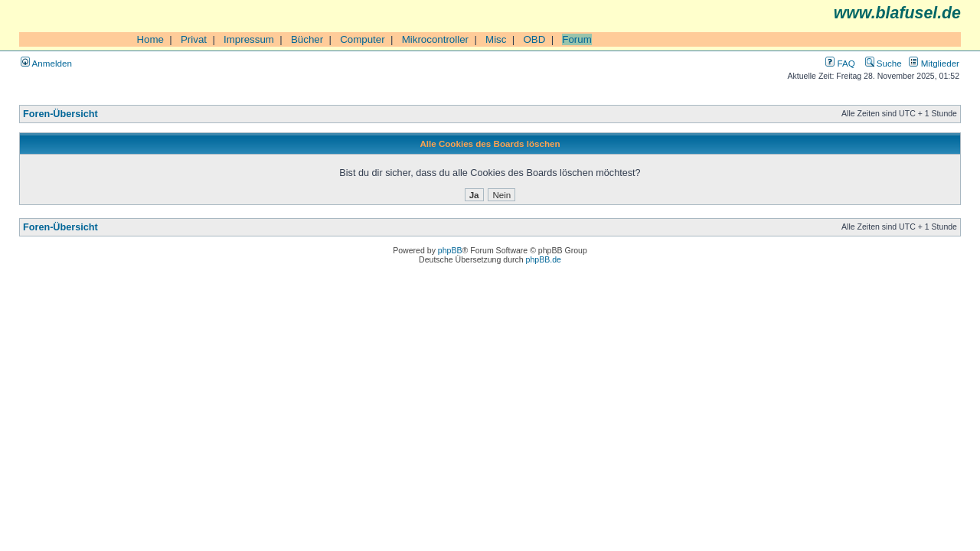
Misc (496, 39)
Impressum (249, 39)
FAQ (840, 63)
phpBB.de (544, 259)
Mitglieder (934, 63)
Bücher (307, 39)
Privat (194, 39)
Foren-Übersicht (60, 114)
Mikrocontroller (435, 39)
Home (150, 39)
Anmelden (46, 63)
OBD (534, 39)
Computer (363, 39)
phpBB (450, 250)
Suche (884, 63)
